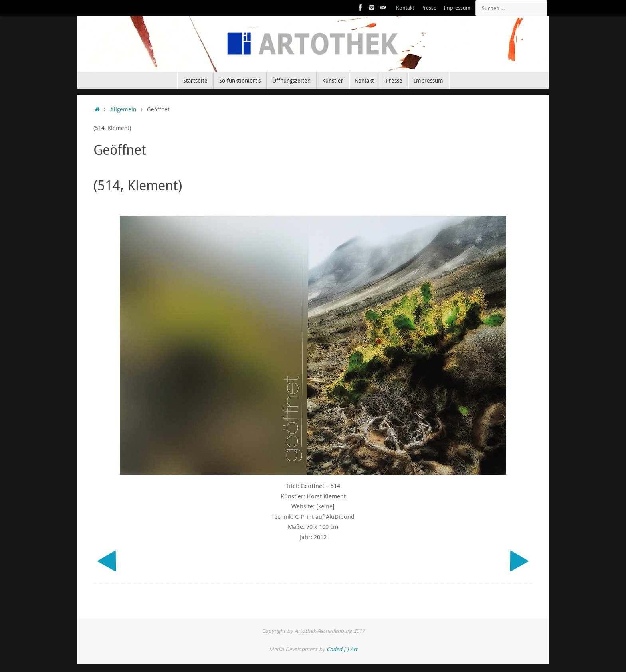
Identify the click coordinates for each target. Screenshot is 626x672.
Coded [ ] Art (342, 649)
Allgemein (123, 109)
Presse (429, 8)
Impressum (457, 8)
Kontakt (405, 8)
